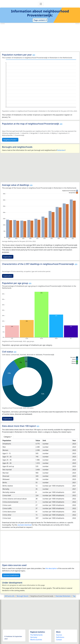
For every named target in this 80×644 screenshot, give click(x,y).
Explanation (8, 257)
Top (74, 596)
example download (25, 525)
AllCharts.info (10, 596)
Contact (59, 640)
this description (51, 568)
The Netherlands (36, 635)
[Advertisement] (40, 37)
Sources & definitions (11, 575)
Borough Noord (22, 596)
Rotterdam (61, 150)
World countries (36, 640)
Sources (59, 635)
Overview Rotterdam (63, 596)
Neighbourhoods (10, 140)
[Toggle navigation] (41, 4)
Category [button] (7, 437)
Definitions (60, 637)
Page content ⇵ (40, 20)
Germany (34, 637)
